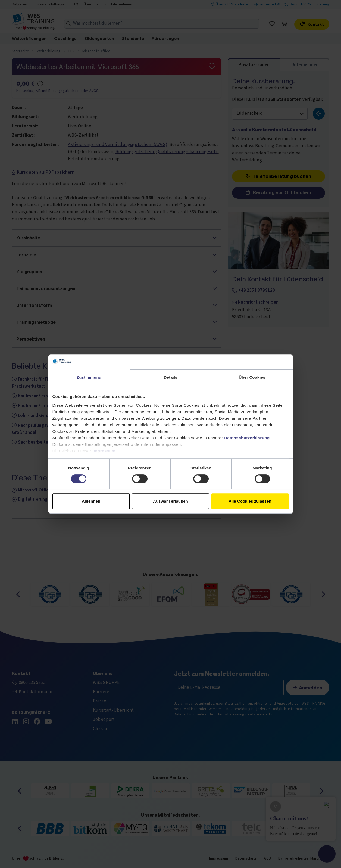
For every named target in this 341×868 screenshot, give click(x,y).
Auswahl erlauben (170, 501)
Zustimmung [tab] (89, 377)
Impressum (104, 451)
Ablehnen (91, 501)
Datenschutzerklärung (247, 438)
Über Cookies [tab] (252, 377)
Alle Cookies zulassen (250, 501)
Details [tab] (171, 377)
